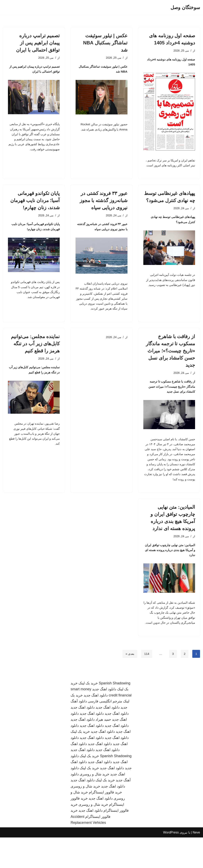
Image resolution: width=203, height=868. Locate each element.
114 (146, 684)
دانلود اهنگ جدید (104, 720)
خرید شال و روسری (94, 805)
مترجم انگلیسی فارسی (105, 732)
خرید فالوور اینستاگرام (105, 823)
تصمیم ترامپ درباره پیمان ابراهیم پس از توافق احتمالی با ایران (38, 43)
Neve (196, 863)
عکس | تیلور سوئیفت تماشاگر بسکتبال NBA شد (105, 43)
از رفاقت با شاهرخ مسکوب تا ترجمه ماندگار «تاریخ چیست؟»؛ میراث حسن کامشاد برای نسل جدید (170, 367)
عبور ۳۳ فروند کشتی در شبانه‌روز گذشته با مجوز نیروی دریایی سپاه (104, 208)
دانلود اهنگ (79, 774)
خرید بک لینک (88, 714)
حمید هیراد (103, 750)
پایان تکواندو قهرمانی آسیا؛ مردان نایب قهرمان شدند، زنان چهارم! (35, 208)
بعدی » (129, 684)
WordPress (171, 863)
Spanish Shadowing (114, 714)
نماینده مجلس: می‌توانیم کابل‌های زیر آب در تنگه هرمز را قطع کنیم (35, 360)
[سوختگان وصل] (185, 8)
